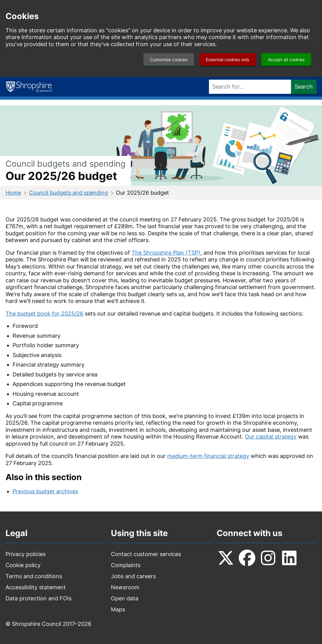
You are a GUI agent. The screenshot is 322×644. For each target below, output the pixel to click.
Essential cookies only (228, 60)
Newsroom (125, 587)
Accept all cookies (286, 60)
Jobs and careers (133, 576)
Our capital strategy (271, 437)
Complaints (126, 565)
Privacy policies (26, 554)
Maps (118, 609)
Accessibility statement (36, 587)
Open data (125, 598)
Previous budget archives (45, 491)
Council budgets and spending (68, 193)
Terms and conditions (34, 576)
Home (13, 193)
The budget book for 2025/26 (44, 314)
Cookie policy (23, 565)
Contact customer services (146, 554)
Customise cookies (169, 60)
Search (304, 87)
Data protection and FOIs (39, 598)
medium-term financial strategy (208, 456)
